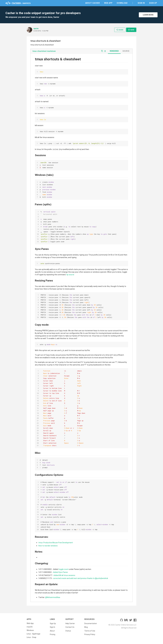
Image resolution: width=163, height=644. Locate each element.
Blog (86, 627)
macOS (30, 627)
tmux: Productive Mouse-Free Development (56, 543)
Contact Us (70, 627)
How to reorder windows (48, 546)
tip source (70, 275)
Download (122, 3)
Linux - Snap (31, 637)
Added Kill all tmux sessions (64, 575)
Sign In (141, 3)
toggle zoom (64, 569)
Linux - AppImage (33, 634)
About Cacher (93, 3)
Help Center (70, 623)
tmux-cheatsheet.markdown (44, 51)
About (52, 630)
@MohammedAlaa (53, 597)
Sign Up (153, 3)
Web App (108, 3)
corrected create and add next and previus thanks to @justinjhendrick (81, 578)
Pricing (53, 634)
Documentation (91, 623)
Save (131, 30)
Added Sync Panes (60, 572)
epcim (36, 28)
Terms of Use (90, 630)
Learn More (148, 15)
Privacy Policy (90, 634)
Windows (30, 630)
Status (68, 630)
